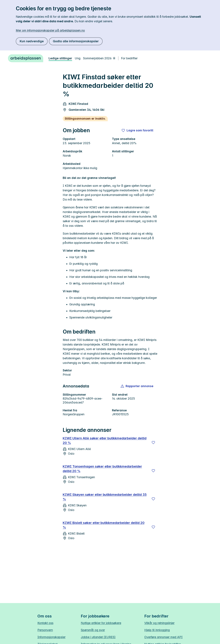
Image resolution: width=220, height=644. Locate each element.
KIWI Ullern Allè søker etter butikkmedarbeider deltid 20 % (105, 441)
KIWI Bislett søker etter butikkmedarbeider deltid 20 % (104, 525)
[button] (137, 386)
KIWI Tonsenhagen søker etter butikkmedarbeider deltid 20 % (102, 469)
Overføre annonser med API (163, 637)
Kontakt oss (45, 623)
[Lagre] (153, 442)
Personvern (45, 630)
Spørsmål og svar (93, 630)
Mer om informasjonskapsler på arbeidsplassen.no (50, 30)
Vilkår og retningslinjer (159, 623)
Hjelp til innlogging (157, 630)
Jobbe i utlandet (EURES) (98, 637)
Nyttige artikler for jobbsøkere (101, 623)
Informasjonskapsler (51, 637)
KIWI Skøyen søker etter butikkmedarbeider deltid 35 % (105, 497)
